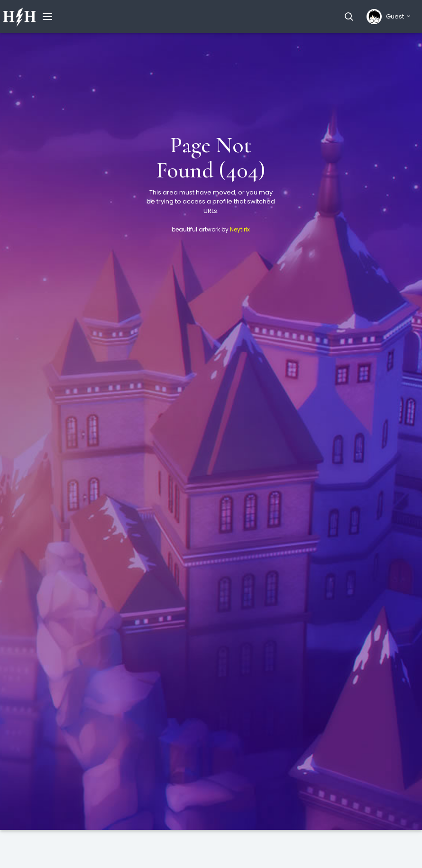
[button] (349, 17)
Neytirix (240, 229)
